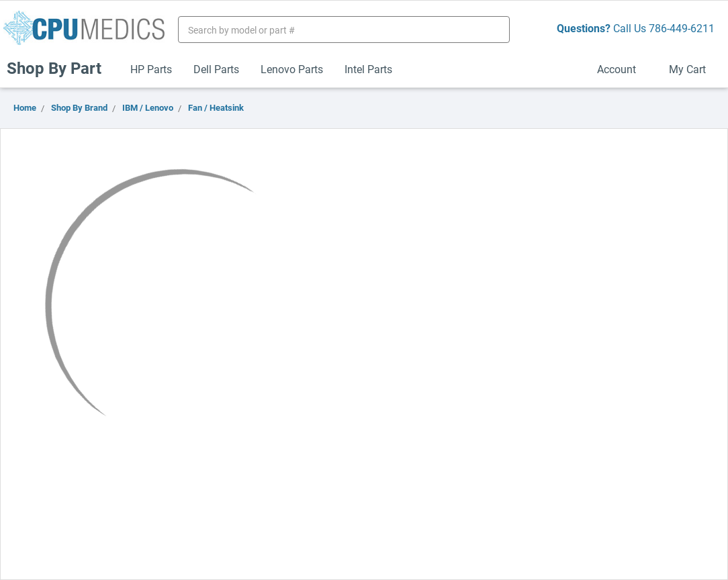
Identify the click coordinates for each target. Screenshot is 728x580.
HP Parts (151, 69)
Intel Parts (368, 69)
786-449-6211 (682, 28)
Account (622, 69)
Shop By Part (60, 68)
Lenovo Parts (292, 69)
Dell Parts (216, 69)
